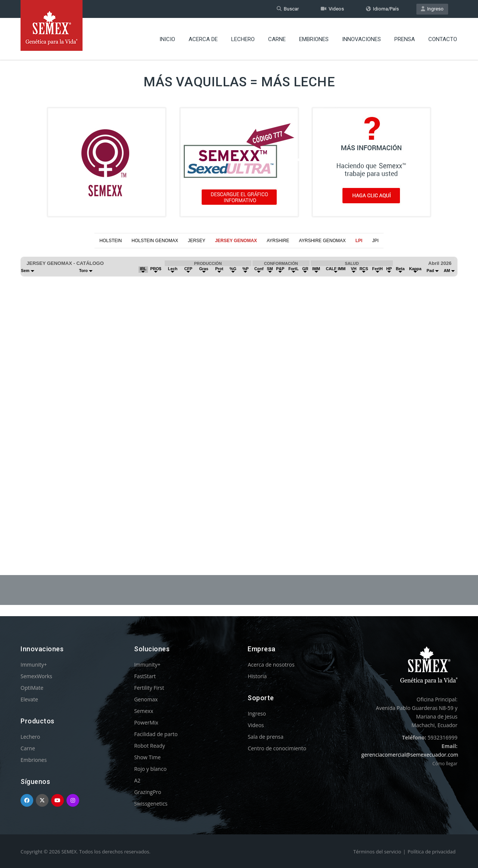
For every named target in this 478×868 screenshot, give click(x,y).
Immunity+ (34, 665)
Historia (257, 676)
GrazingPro (148, 792)
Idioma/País (382, 9)
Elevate (29, 699)
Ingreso (432, 9)
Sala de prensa (266, 737)
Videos (332, 9)
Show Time (147, 757)
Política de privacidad (432, 852)
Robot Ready (150, 746)
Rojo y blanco (150, 769)
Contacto (443, 39)
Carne (277, 39)
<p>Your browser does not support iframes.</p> (239, 393)
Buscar (288, 9)
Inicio (167, 39)
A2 (137, 780)
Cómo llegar (445, 764)
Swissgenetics (151, 804)
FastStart (145, 676)
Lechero (243, 39)
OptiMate (32, 688)
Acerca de (203, 39)
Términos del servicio (377, 852)
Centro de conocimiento (277, 748)
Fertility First (149, 688)
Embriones (314, 39)
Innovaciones (361, 39)
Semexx (144, 711)
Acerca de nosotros (271, 665)
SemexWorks (36, 676)
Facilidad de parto (156, 734)
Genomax (146, 699)
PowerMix (146, 722)
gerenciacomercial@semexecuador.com (410, 755)
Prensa (405, 39)
